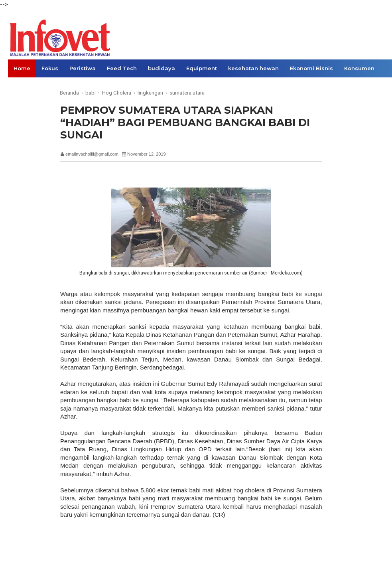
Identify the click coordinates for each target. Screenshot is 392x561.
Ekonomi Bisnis (311, 68)
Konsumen (359, 68)
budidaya (162, 68)
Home (22, 68)
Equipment (202, 68)
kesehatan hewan (253, 68)
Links (47, 86)
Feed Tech (122, 68)
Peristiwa (83, 68)
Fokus (50, 68)
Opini (21, 86)
